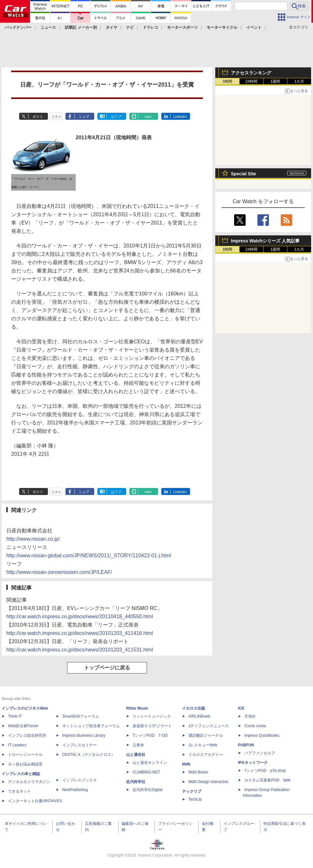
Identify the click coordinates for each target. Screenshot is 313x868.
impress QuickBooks (262, 735)
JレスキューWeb (203, 745)
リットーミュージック (152, 716)
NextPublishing (75, 790)
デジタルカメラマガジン (29, 782)
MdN (186, 764)
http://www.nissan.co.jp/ (33, 539)
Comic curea (255, 726)
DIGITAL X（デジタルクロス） (89, 755)
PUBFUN (246, 745)
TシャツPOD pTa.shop (265, 771)
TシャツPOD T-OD (150, 735)
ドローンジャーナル (25, 755)
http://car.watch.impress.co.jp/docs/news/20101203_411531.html (80, 650)
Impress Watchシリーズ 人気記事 (265, 241)
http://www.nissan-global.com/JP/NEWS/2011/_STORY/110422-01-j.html (89, 556)
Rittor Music (137, 708)
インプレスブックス (80, 780)
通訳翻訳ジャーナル (206, 735)
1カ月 (299, 81)
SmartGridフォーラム (81, 716)
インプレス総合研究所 (27, 735)
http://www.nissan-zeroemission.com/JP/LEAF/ (59, 572)
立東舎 (138, 745)
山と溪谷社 (136, 755)
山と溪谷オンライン (150, 763)
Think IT (15, 716)
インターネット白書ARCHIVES (35, 801)
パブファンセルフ (260, 753)
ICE (241, 708)
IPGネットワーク (253, 763)
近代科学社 (136, 782)
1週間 (275, 81)
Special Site (244, 174)
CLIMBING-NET (146, 772)
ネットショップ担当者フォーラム (91, 726)
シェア (84, 117)
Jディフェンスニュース (209, 726)
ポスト (38, 117)
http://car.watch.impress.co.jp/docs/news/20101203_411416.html (80, 633)
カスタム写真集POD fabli (267, 780)
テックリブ (192, 791)
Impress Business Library (84, 735)
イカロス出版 (194, 708)
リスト (56, 117)
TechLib (195, 799)
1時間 (228, 81)
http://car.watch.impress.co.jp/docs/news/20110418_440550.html (80, 617)
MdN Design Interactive (208, 782)
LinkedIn (180, 117)
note (148, 117)
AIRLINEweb (199, 716)
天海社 (250, 716)
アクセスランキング (251, 73)
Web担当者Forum (23, 726)
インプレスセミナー (80, 745)
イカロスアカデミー (206, 755)
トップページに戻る (107, 668)
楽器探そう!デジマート (152, 726)
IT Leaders (17, 745)
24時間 (251, 81)
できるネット (19, 791)
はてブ (116, 117)
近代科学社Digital (147, 790)
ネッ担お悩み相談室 (25, 764)
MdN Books (198, 772)
